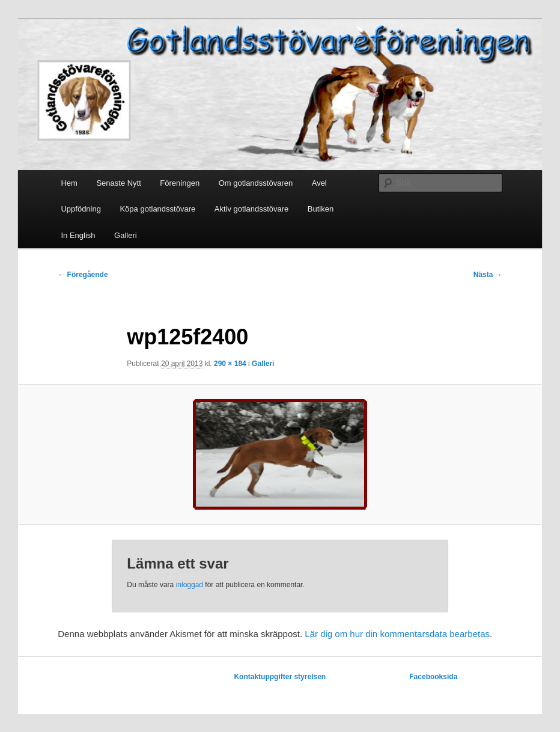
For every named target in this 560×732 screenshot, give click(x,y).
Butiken (321, 209)
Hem (69, 183)
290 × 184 (230, 364)
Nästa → (488, 275)
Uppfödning (81, 209)
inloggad (190, 585)
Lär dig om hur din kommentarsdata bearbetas (397, 634)
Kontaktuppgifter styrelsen (280, 677)
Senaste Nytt (118, 183)
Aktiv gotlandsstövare (252, 209)
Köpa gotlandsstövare (157, 209)
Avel (319, 183)
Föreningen (180, 183)
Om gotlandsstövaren (256, 183)
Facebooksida (433, 677)
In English (78, 235)
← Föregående (83, 275)
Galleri (126, 235)
